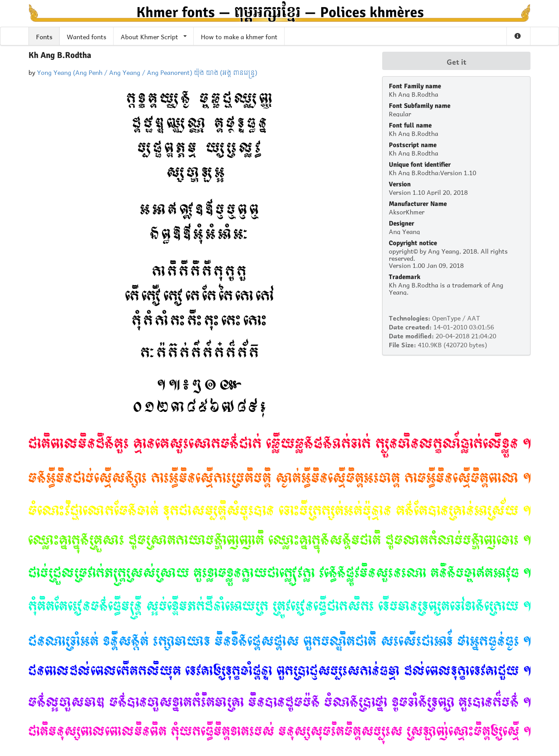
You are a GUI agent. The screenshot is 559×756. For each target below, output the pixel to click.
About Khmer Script (154, 36)
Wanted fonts (87, 36)
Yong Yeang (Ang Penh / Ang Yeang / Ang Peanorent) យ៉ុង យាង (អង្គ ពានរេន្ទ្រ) (147, 72)
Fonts (44, 36)
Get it (457, 61)
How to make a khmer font (239, 36)
